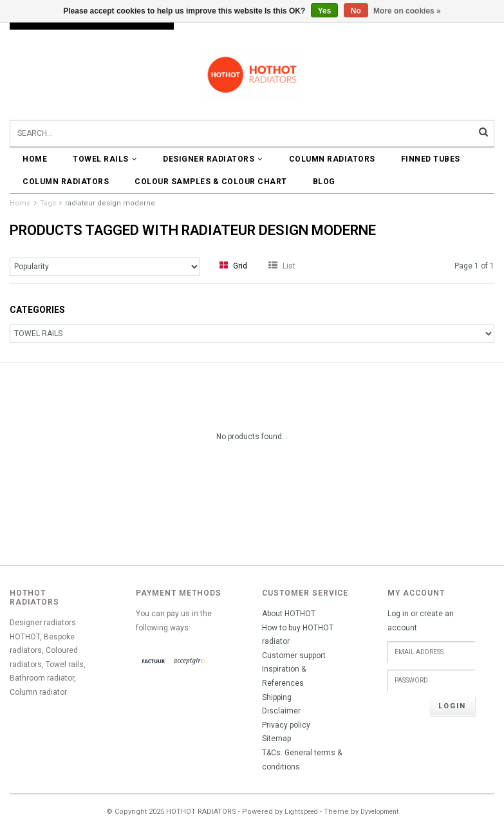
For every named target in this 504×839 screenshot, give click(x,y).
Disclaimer (281, 711)
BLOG (324, 182)
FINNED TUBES (431, 159)
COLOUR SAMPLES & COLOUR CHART (211, 182)
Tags (48, 203)
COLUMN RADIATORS (332, 159)
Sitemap (276, 739)
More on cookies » (407, 11)
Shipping (277, 697)
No (356, 11)
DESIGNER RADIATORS (213, 159)
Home (35, 159)
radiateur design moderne (110, 203)
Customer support (294, 655)
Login (452, 706)
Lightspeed (301, 812)
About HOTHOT (289, 614)
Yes (325, 11)
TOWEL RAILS (105, 159)
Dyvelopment (379, 812)
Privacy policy (286, 725)
